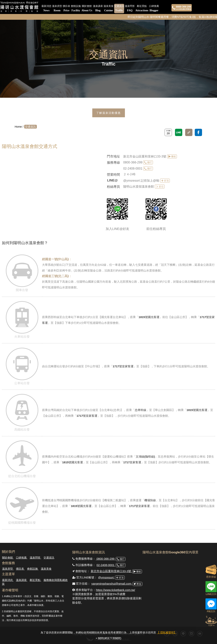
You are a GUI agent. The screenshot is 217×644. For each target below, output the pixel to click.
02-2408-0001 (133, 169)
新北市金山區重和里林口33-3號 (145, 156)
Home (18, 127)
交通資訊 (119, 9)
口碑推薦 (154, 9)
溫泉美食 (108, 9)
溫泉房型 (57, 9)
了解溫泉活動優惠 (109, 113)
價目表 (66, 9)
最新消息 (46, 9)
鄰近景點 (142, 9)
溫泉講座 (98, 9)
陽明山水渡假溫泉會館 (139, 187)
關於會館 (87, 9)
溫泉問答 (130, 9)
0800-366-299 (133, 162)
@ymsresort (106, 577)
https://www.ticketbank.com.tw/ (116, 590)
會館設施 (76, 9)
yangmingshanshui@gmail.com (112, 584)
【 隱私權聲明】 (167, 633)
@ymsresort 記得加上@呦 (141, 181)
